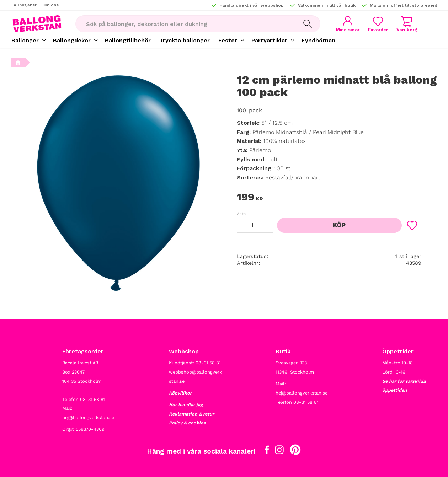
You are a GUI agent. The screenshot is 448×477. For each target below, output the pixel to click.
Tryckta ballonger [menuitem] (185, 40)
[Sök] (308, 24)
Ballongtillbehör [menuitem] (128, 40)
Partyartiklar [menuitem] (269, 40)
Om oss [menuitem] (50, 5)
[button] (378, 24)
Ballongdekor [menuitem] (72, 40)
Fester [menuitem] (228, 40)
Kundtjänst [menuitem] (25, 5)
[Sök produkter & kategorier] (185, 24)
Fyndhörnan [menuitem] (318, 40)
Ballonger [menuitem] (25, 40)
